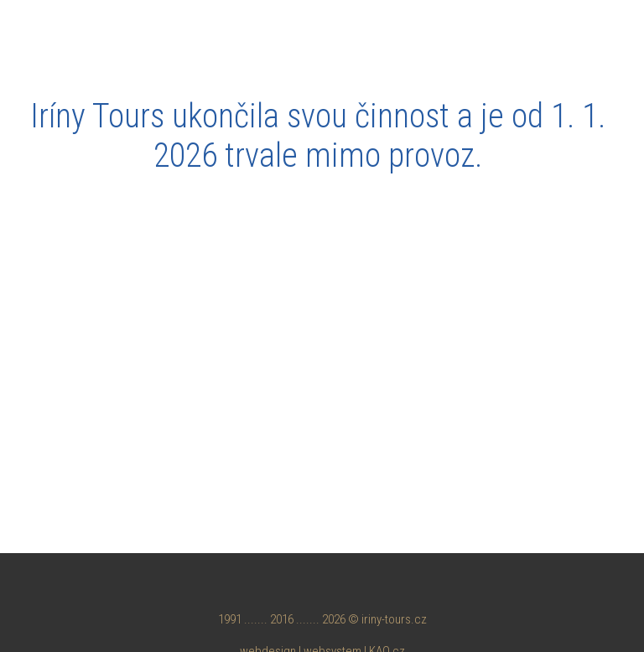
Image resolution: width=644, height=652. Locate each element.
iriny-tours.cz (394, 619)
